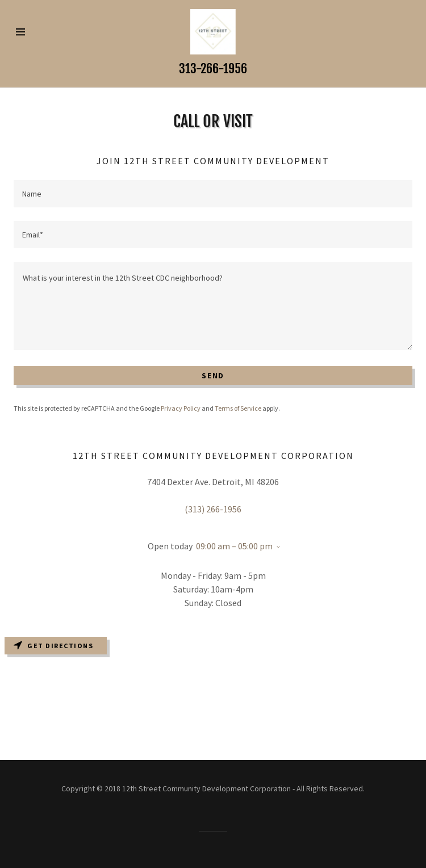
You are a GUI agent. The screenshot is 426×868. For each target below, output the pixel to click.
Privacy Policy (181, 408)
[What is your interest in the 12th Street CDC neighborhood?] (213, 306)
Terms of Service (238, 408)
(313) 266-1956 (213, 509)
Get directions (53, 646)
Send (213, 375)
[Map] (213, 696)
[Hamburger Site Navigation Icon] (34, 32)
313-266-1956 (213, 68)
